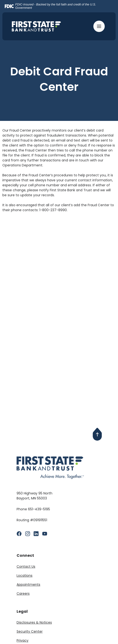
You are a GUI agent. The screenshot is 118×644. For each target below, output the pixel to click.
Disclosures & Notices (34, 622)
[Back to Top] (97, 434)
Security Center (30, 631)
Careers (23, 594)
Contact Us (26, 566)
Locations (25, 575)
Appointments (28, 585)
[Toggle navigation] (100, 26)
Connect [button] (25, 555)
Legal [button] (22, 611)
